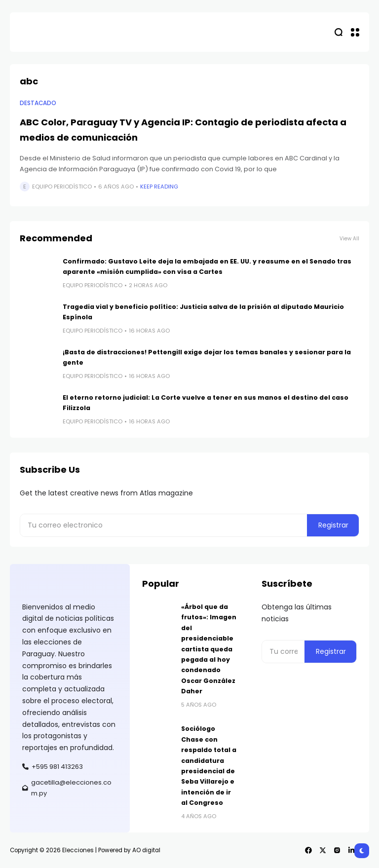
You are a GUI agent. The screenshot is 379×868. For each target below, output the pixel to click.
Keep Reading (159, 187)
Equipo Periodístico (62, 187)
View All (349, 239)
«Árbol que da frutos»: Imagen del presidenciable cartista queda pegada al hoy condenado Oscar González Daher (209, 649)
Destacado (38, 103)
